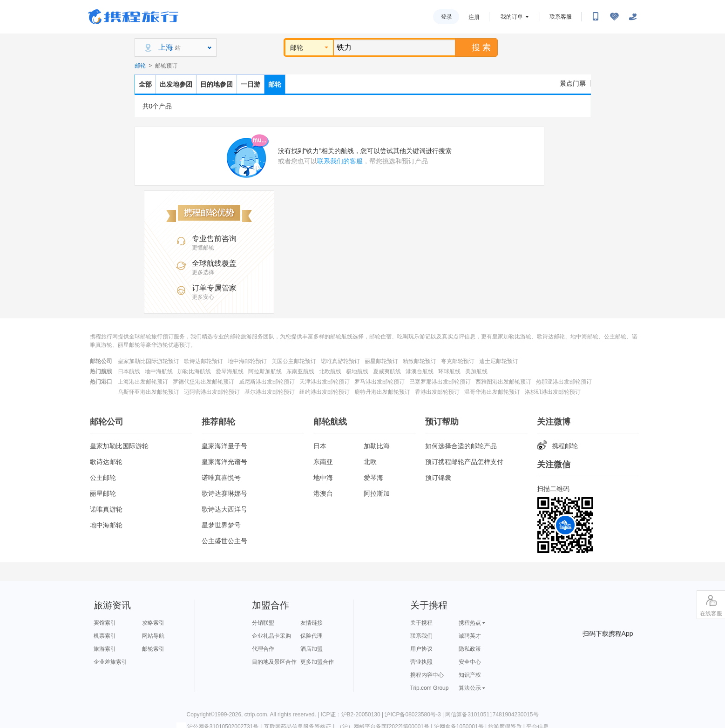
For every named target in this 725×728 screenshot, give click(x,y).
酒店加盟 (312, 649)
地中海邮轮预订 (247, 361)
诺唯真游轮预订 (340, 361)
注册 (474, 17)
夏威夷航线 (387, 371)
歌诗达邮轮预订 (203, 361)
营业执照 (421, 662)
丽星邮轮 (103, 493)
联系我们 (421, 636)
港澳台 (323, 493)
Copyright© (200, 715)
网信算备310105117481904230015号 (492, 715)
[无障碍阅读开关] (614, 17)
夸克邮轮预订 (458, 361)
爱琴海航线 (230, 371)
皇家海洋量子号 (224, 446)
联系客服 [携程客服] (561, 17)
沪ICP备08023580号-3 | (415, 715)
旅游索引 (105, 649)
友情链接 (312, 623)
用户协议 (421, 649)
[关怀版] (633, 17)
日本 (320, 446)
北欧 (370, 462)
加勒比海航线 (194, 371)
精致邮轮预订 (420, 361)
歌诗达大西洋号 (224, 509)
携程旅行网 (133, 17)
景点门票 (573, 83)
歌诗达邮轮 (106, 462)
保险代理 (312, 636)
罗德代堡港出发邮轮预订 (203, 382)
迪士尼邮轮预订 (499, 361)
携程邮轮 (557, 446)
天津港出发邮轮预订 (325, 382)
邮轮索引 (153, 649)
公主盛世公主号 (224, 541)
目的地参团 (217, 84)
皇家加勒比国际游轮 (119, 446)
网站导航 (153, 636)
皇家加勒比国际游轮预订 (149, 361)
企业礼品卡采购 (271, 636)
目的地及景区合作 (274, 662)
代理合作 (263, 649)
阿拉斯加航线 (265, 371)
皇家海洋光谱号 (224, 462)
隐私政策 (470, 649)
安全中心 (470, 662)
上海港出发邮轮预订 (143, 382)
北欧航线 (330, 371)
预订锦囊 (438, 478)
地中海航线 (159, 371)
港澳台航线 (420, 371)
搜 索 (476, 47)
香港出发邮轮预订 (437, 392)
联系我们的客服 (340, 161)
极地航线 (357, 371)
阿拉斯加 (377, 493)
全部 (145, 84)
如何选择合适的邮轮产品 (461, 446)
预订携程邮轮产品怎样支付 (464, 462)
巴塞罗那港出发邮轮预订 (440, 382)
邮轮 (309, 47)
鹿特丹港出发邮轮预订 (382, 392)
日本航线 (129, 371)
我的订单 (512, 17)
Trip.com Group (430, 688)
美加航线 (476, 371)
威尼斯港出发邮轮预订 (267, 382)
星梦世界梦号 (221, 525)
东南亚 (323, 462)
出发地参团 (176, 84)
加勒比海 (377, 446)
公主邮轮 (103, 478)
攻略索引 (153, 623)
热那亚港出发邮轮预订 (564, 382)
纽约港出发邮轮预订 (325, 392)
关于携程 (421, 623)
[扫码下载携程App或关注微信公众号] (596, 17)
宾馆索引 (105, 623)
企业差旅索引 (110, 662)
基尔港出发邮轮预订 (270, 392)
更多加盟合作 (317, 662)
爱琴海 (373, 478)
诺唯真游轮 (106, 509)
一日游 (251, 84)
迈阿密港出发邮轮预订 (212, 392)
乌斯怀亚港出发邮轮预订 (149, 392)
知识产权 (470, 675)
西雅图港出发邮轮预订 (503, 382)
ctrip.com (256, 715)
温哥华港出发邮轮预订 (492, 392)
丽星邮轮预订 (381, 361)
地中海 (323, 478)
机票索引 (105, 636)
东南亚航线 (300, 371)
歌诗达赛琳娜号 (224, 493)
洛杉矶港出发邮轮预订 (553, 392)
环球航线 (449, 371)
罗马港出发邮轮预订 (379, 382)
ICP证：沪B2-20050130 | (353, 715)
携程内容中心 (427, 675)
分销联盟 (263, 623)
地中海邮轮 (106, 525)
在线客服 (711, 605)
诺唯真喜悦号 (221, 478)
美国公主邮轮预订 (294, 361)
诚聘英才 (470, 636)
